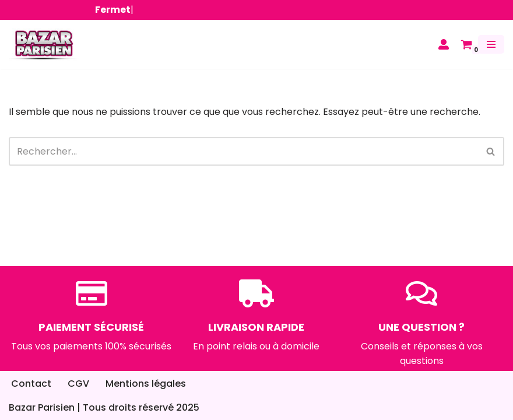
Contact (31, 384)
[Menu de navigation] (491, 44)
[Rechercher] (243, 151)
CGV (78, 384)
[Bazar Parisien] (44, 45)
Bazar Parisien (42, 407)
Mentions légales (146, 384)
